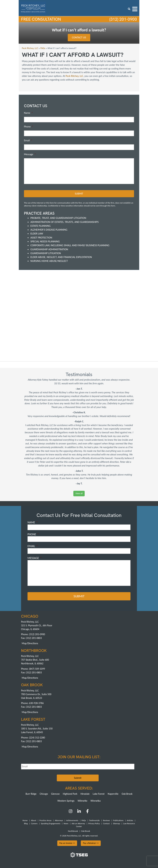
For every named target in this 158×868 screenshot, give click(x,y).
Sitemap (116, 823)
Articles (130, 820)
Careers (34, 823)
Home (25, 820)
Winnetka (96, 800)
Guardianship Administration (49, 249)
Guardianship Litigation (46, 253)
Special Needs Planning (45, 241)
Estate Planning (40, 226)
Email (28, 140)
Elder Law (37, 234)
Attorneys (59, 820)
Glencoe (55, 794)
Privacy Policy (94, 823)
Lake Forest (99, 794)
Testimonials (94, 820)
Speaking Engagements (51, 823)
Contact (106, 823)
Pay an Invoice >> (67, 843)
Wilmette (82, 800)
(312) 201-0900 (123, 19)
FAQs (84, 820)
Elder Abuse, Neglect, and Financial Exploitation (61, 257)
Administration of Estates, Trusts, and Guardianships (65, 222)
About (33, 820)
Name (28, 113)
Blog (26, 823)
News (66, 823)
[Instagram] (71, 812)
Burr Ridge (31, 794)
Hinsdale (85, 794)
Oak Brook (127, 794)
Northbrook (73, 831)
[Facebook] (87, 812)
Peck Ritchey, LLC (74, 76)
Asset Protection (41, 237)
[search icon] (129, 9)
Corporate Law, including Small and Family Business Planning (70, 245)
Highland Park (70, 794)
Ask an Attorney (78, 823)
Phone (29, 127)
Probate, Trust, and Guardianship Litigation (58, 218)
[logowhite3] (33, 8)
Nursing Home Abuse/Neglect (49, 261)
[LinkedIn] (79, 812)
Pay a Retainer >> (91, 843)
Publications (118, 820)
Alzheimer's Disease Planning (49, 230)
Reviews (106, 820)
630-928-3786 (36, 703)
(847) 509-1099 (37, 669)
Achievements (72, 820)
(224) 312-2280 (37, 737)
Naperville (113, 794)
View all (79, 493)
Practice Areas (45, 820)
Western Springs (66, 800)
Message (30, 154)
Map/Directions (30, 643)
